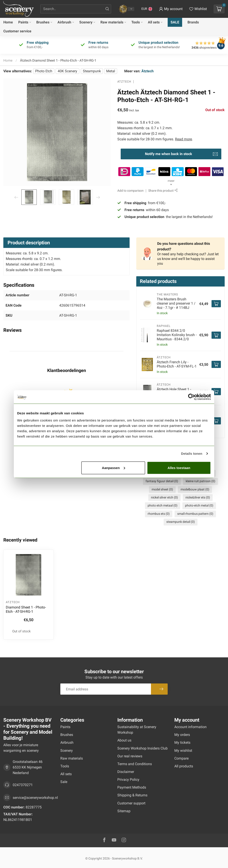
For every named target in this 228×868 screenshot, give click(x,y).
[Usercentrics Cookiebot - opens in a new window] (191, 397)
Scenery (86, 22)
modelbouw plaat (195, 489)
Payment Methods (132, 787)
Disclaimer (126, 772)
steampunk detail (181, 522)
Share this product (163, 191)
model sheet (162, 489)
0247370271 (23, 785)
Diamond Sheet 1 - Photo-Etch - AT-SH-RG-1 (26, 609)
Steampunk (92, 71)
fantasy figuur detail (162, 481)
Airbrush (64, 22)
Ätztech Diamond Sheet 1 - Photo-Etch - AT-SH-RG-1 (58, 60)
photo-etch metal (199, 506)
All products (184, 766)
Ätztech (148, 71)
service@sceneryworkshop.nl (35, 798)
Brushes (43, 22)
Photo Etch (44, 71)
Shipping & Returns (132, 795)
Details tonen (192, 454)
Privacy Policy (128, 780)
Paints (23, 22)
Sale (175, 22)
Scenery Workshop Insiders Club (142, 748)
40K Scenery (67, 71)
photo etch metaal (163, 506)
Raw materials (112, 22)
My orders (182, 735)
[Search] (107, 9)
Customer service (17, 31)
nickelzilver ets (198, 497)
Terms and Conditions (135, 764)
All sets (154, 22)
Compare (181, 758)
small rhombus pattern (195, 514)
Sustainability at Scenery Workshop (137, 730)
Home (8, 22)
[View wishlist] (198, 9)
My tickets (182, 742)
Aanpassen (114, 468)
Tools (136, 22)
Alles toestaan (179, 468)
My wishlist (183, 751)
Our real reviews (130, 756)
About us (124, 740)
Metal (111, 71)
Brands (193, 22)
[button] (147, 9)
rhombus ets (159, 514)
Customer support (131, 803)
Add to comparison (130, 191)
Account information (190, 727)
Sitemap (124, 811)
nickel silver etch (164, 497)
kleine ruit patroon (201, 481)
